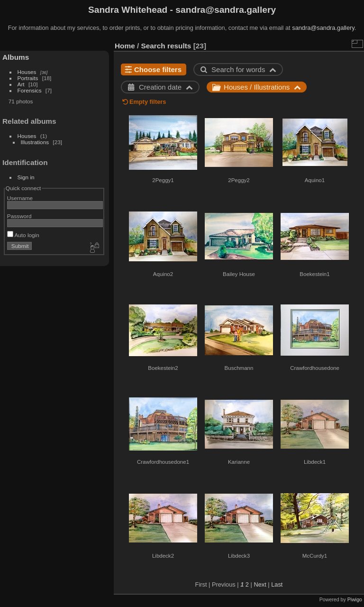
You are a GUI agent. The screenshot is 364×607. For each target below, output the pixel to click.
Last (277, 584)
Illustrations (35, 142)
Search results (166, 46)
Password (19, 216)
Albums (16, 57)
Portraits (28, 78)
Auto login (23, 235)
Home (125, 46)
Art (21, 84)
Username (20, 198)
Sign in (26, 177)
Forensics (30, 90)
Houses (27, 72)
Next (260, 584)
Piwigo (355, 599)
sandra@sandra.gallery (323, 28)
